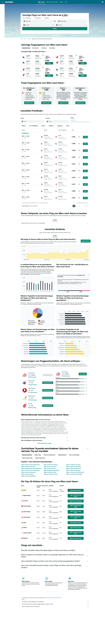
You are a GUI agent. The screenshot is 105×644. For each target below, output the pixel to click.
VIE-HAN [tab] (55, 220)
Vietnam (29, 39)
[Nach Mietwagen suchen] (2, 12)
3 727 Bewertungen (33, 385)
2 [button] (77, 206)
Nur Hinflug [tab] (52, 48)
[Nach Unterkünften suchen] (2, 9)
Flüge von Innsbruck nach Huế (51, 474)
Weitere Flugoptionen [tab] (40, 458)
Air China (30, 404)
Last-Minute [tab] (44, 48)
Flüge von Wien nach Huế (50, 469)
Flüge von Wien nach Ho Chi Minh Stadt (31, 465)
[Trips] (2, 18)
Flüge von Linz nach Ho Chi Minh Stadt (75, 472)
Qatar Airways (31, 381)
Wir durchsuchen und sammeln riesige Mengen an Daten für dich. (56, 604)
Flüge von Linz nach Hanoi (27, 474)
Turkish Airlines (32, 388)
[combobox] (27, 18)
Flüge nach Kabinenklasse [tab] (50, 455)
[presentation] (69, 15)
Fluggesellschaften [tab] (62, 455)
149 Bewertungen (32, 408)
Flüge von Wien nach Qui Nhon (73, 470)
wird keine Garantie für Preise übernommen (53, 598)
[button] (2, 2)
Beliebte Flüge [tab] (38, 455)
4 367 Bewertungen (33, 392)
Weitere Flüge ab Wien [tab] (27, 458)
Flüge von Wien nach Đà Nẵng (51, 465)
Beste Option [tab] (36, 48)
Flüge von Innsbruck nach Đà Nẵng (74, 474)
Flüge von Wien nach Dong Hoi (29, 472)
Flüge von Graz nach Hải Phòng (29, 476)
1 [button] (74, 206)
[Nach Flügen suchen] (2, 6)
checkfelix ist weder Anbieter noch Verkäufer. (56, 602)
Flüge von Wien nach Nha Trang (74, 469)
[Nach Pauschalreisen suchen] (2, 15)
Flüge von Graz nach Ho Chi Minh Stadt (30, 470)
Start (21, 39)
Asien (25, 39)
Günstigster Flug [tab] (26, 48)
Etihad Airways (32, 396)
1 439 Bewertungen (33, 400)
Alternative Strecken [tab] (27, 455)
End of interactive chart (22, 259)
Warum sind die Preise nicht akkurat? (56, 607)
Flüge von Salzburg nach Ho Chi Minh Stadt (31, 469)
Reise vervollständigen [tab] (75, 455)
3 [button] (79, 206)
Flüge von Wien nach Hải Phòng (74, 467)
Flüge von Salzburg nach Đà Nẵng (51, 470)
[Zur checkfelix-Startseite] (9, 2)
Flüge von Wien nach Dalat (50, 472)
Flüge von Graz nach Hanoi (50, 467)
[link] (29, 103)
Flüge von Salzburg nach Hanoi (73, 465)
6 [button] (85, 206)
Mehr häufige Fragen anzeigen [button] (45, 443)
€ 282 (65, 15)
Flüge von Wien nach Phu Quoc (29, 467)
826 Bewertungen (32, 377)
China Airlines (31, 373)
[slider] (89, 122)
